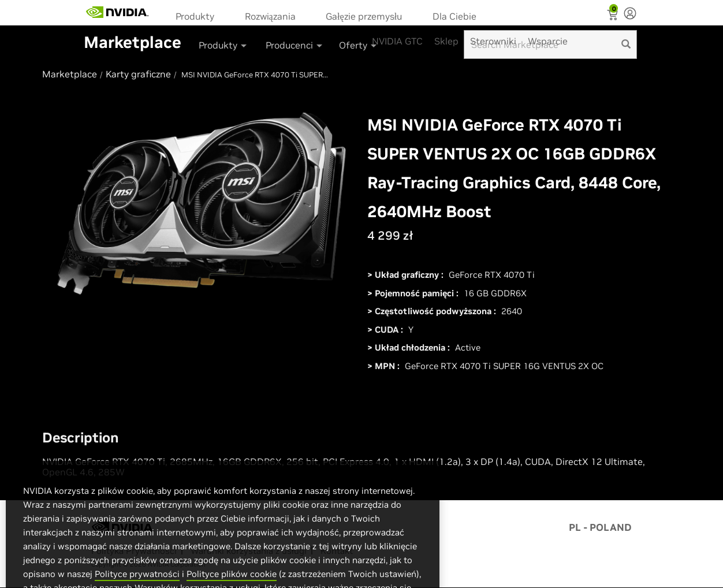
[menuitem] (199, 15)
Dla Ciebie (454, 16)
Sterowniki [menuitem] (493, 41)
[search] (626, 44)
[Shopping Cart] (614, 16)
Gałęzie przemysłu (364, 16)
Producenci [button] (295, 45)
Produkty (195, 16)
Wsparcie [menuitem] (548, 41)
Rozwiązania (270, 16)
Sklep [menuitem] (446, 41)
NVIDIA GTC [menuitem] (397, 41)
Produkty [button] (223, 45)
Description (81, 438)
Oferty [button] (359, 45)
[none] (630, 14)
